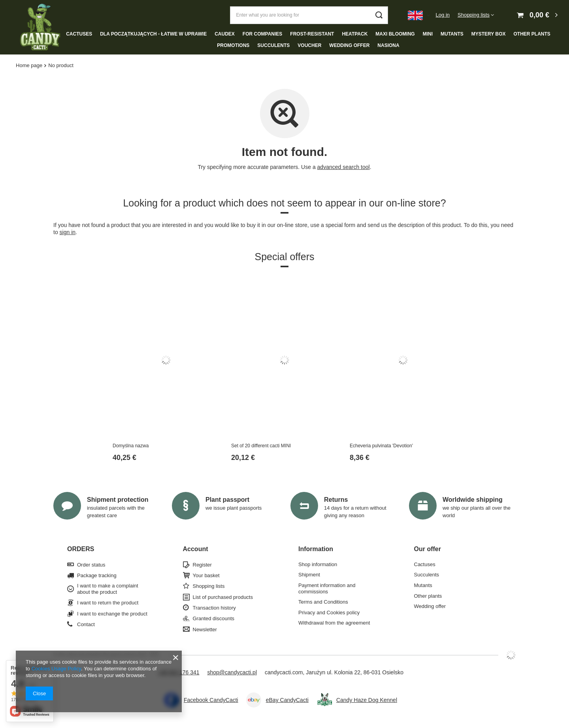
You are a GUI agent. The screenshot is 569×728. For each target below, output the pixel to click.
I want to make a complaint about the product (108, 589)
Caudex (225, 34)
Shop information (318, 564)
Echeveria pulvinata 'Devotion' (381, 446)
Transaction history (214, 608)
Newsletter (205, 629)
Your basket (206, 575)
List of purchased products (223, 597)
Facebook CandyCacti (211, 700)
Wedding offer (349, 45)
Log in (443, 15)
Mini (428, 34)
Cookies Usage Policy (56, 669)
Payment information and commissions (327, 588)
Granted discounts (214, 618)
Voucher (309, 45)
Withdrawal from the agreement (334, 623)
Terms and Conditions (323, 602)
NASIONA (388, 45)
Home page (29, 65)
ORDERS (81, 549)
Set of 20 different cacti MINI (261, 446)
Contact (86, 624)
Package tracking (97, 575)
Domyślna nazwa (131, 446)
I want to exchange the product (112, 614)
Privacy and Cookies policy (329, 613)
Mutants (452, 34)
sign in (68, 232)
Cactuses (79, 34)
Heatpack (355, 34)
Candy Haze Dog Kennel (367, 700)
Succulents (273, 45)
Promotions (233, 45)
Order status (91, 565)
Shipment (309, 575)
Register (202, 565)
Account (196, 549)
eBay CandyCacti (287, 700)
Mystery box (489, 34)
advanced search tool (344, 167)
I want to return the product (108, 603)
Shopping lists (474, 15)
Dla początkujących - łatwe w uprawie (153, 34)
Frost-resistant (312, 34)
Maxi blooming (395, 34)
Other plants (532, 34)
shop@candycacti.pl (232, 672)
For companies (262, 34)
